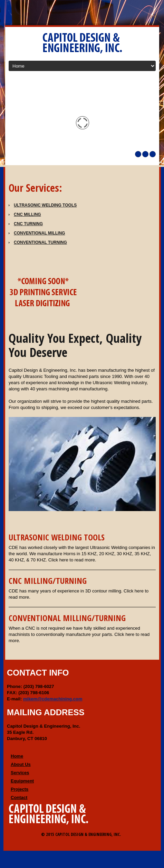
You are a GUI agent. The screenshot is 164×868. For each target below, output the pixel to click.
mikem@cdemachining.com (53, 699)
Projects (20, 789)
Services (20, 773)
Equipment (22, 781)
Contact (19, 797)
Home (17, 756)
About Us (21, 764)
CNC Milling (27, 214)
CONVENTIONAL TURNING (40, 242)
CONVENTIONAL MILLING (39, 233)
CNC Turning (28, 224)
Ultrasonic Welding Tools (45, 205)
